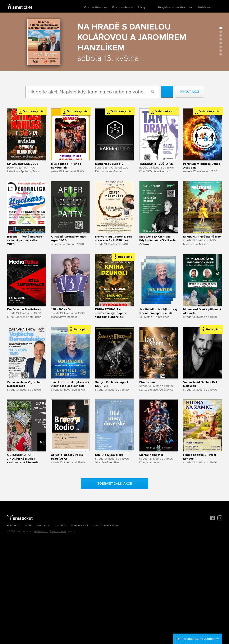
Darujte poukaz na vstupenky (198, 639)
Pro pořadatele (123, 7)
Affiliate (61, 526)
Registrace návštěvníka (175, 7)
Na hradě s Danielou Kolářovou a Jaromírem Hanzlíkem (132, 37)
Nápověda (43, 526)
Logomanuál (80, 526)
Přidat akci (189, 92)
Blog (142, 7)
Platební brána (58, 531)
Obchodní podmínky (107, 526)
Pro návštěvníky (95, 7)
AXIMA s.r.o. (41, 531)
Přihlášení (205, 7)
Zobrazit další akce (115, 484)
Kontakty (13, 526)
